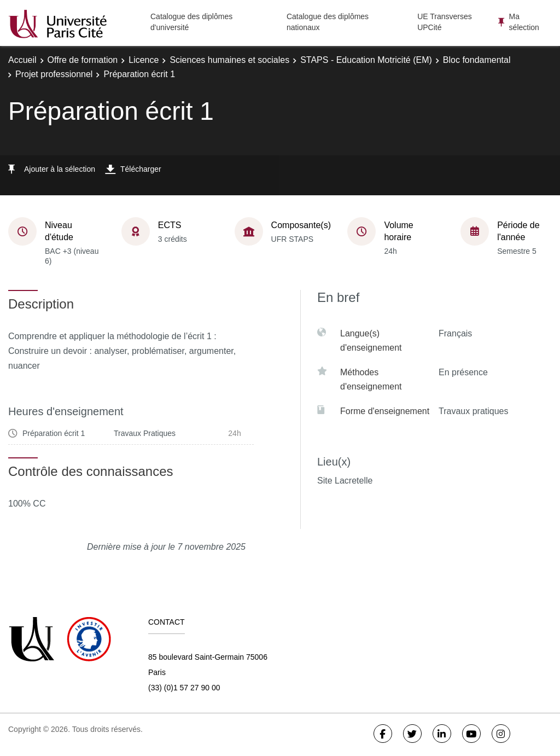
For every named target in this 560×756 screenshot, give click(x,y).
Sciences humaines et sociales (229, 60)
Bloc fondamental (477, 60)
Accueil (22, 60)
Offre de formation (83, 60)
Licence (144, 60)
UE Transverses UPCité (445, 22)
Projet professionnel (54, 74)
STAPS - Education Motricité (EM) (366, 60)
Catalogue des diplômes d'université (191, 22)
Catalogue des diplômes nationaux (328, 22)
